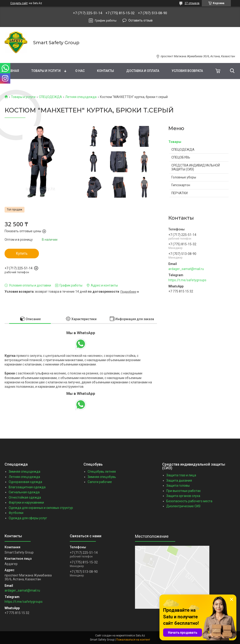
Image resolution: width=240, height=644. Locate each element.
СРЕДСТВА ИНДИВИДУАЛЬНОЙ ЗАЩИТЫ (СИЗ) (196, 167)
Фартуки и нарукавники (26, 502)
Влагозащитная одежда (27, 487)
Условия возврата (187, 71)
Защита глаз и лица (181, 475)
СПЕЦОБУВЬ (181, 157)
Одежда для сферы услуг (28, 518)
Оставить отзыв (140, 20)
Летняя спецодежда (81, 97)
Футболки (16, 513)
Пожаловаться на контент (133, 640)
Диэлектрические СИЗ (183, 506)
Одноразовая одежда (25, 482)
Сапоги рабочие (100, 482)
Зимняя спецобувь (102, 477)
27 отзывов (192, 3)
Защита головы (178, 486)
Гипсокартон (181, 185)
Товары (175, 142)
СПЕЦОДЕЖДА (50, 97)
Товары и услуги (46, 71)
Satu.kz (140, 636)
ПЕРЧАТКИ (179, 193)
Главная (12, 71)
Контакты (105, 71)
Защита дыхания (179, 480)
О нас (80, 71)
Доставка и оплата (143, 71)
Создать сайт (19, 3)
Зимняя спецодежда (24, 472)
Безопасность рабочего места (189, 501)
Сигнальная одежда (24, 492)
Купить (22, 253)
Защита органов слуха (183, 496)
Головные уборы (184, 177)
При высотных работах (183, 491)
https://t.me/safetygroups (187, 280)
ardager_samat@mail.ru (186, 269)
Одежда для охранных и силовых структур (41, 508)
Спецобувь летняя (102, 472)
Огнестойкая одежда (25, 497)
